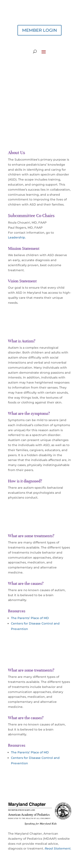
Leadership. (17, 237)
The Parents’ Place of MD (30, 618)
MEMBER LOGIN (39, 30)
